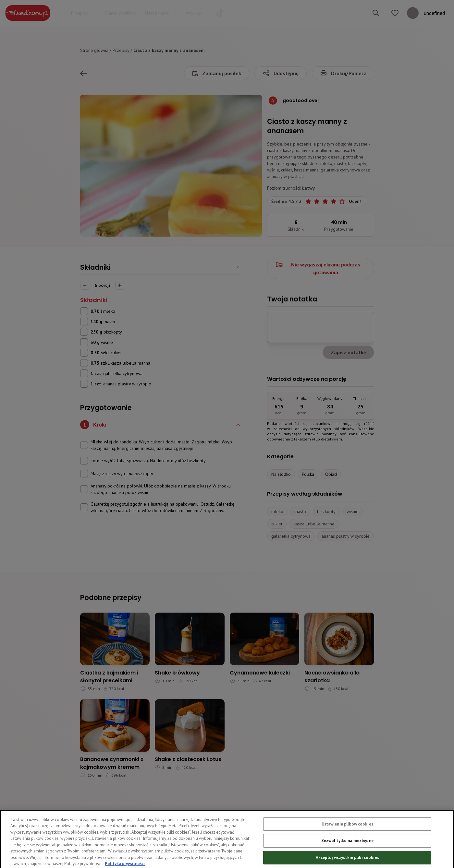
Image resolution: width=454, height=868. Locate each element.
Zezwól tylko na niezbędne (347, 853)
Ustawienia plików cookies (347, 836)
